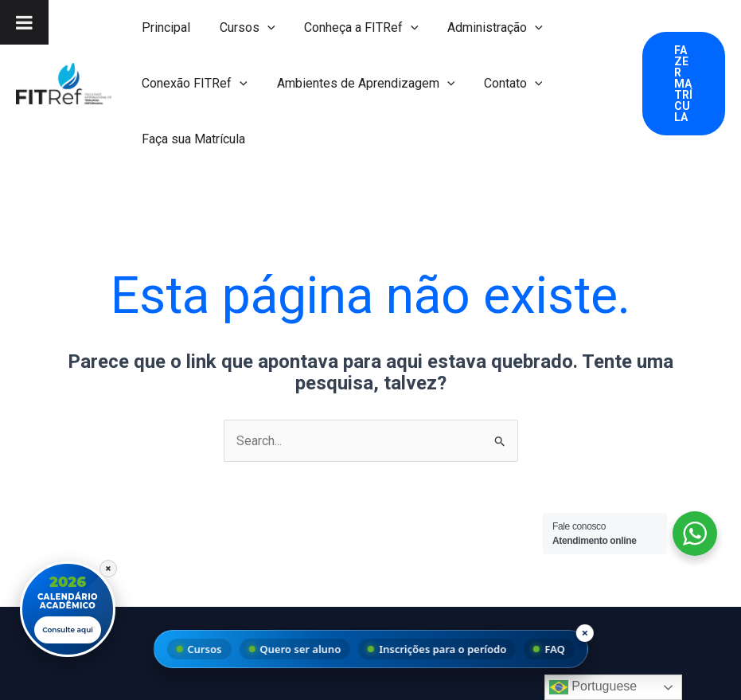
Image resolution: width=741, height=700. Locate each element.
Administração (482, 28)
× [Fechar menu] (585, 632)
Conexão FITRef (193, 84)
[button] (262, 28)
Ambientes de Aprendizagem (361, 84)
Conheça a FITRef (353, 28)
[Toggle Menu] (24, 22)
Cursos (242, 28)
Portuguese (593, 687)
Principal (164, 27)
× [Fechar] (108, 566)
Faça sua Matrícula (192, 139)
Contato (504, 84)
